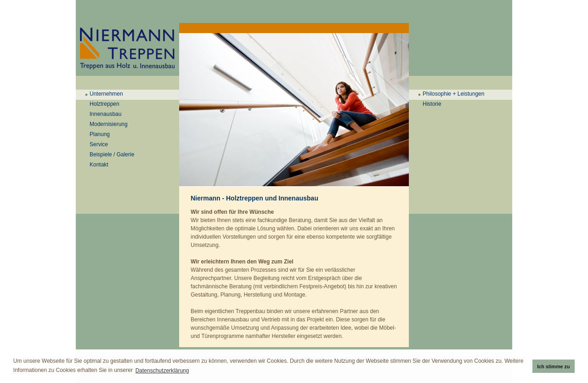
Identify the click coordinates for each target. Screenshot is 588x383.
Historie (432, 104)
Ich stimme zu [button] (553, 366)
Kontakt (99, 165)
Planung (100, 134)
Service (99, 144)
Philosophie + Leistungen (453, 94)
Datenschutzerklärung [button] (162, 371)
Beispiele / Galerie (112, 154)
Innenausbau (105, 114)
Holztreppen (105, 104)
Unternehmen (106, 94)
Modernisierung (109, 124)
